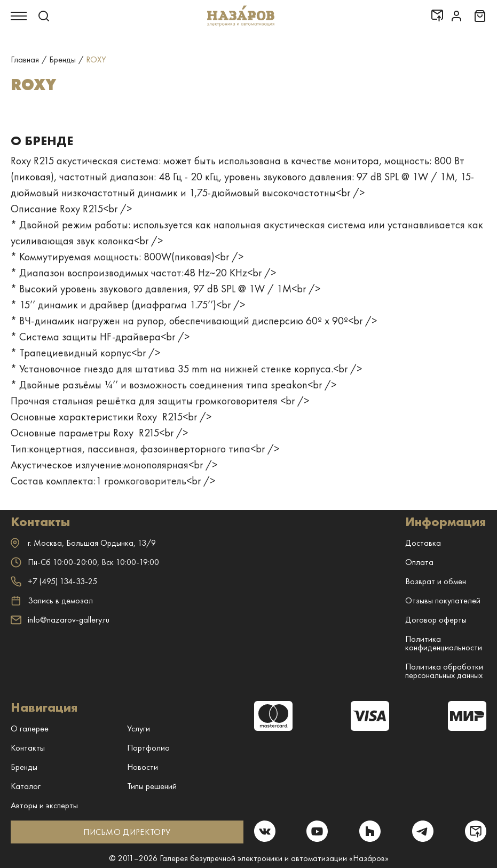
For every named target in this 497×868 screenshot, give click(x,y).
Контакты (28, 748)
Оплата (419, 562)
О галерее (30, 728)
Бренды (24, 767)
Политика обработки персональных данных (444, 671)
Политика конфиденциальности (444, 643)
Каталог (26, 786)
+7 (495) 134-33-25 (54, 581)
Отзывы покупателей (443, 600)
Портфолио (148, 748)
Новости (143, 767)
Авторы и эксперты (44, 805)
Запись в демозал (52, 601)
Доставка (423, 543)
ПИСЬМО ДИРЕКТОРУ (127, 832)
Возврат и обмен (436, 581)
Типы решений (152, 786)
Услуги (139, 728)
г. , (83, 543)
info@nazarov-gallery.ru (60, 620)
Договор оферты (436, 620)
